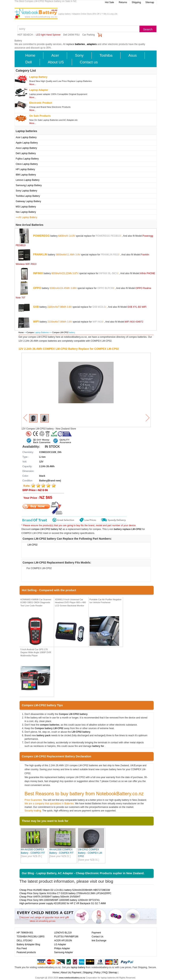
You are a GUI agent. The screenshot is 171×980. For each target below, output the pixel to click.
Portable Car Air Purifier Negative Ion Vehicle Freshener (106, 601)
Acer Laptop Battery (26, 137)
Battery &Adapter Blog (28, 944)
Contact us (89, 62)
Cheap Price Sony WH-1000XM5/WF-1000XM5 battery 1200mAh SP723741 (60, 900)
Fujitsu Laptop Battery (27, 159)
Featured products (26, 952)
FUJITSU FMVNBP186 (66, 937)
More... (33, 84)
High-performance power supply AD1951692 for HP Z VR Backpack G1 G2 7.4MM (63, 903)
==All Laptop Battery (27, 217)
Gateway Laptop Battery (28, 201)
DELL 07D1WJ (25, 941)
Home (30, 55)
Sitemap (150, 2)
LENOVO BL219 (63, 933)
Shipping (136, 2)
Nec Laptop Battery (26, 212)
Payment (96, 933)
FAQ (105, 972)
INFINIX (38, 273)
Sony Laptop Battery (27, 191)
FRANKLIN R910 (110, 254)
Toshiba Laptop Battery (28, 196)
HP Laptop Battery (25, 169)
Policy (97, 972)
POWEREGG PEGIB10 (108, 236)
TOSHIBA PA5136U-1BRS (31, 937)
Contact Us (98, 937)
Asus (133, 55)
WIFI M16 (98, 322)
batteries (80, 44)
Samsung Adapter (64, 952)
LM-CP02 (33, 545)
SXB (36, 307)
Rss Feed (22, 948)
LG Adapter (60, 944)
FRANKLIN (40, 254)
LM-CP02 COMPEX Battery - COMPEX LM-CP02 (90, 853)
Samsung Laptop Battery (29, 185)
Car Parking (88, 35)
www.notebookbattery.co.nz (72, 978)
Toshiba (106, 55)
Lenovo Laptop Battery (28, 180)
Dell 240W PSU (71, 35)
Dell (29, 62)
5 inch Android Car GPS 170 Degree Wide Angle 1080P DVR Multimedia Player (36, 652)
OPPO (37, 288)
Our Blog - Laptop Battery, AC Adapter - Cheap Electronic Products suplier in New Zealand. (83, 873)
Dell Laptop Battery (26, 153)
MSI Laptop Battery (26, 207)
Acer (55, 55)
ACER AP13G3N (63, 941)
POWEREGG (41, 235)
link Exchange (99, 941)
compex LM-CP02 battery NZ (47, 529)
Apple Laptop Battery (27, 143)
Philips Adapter (62, 948)
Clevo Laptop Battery (27, 164)
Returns (123, 2)
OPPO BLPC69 (105, 288)
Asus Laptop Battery (26, 148)
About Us (66, 972)
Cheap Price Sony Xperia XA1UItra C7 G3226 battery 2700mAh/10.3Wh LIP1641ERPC (65, 893)
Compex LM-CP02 (61, 332)
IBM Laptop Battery (26, 175)
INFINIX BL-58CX (108, 273)
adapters (92, 44)
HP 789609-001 (25, 933)
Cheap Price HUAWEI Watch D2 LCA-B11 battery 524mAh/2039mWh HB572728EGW (65, 890)
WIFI (36, 321)
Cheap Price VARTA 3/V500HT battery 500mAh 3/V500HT (50, 897)
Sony (79, 55)
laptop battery (78, 967)
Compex (30, 332)
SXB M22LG (99, 307)
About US (56, 62)
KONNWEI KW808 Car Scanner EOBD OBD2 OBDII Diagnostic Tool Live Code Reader (36, 603)
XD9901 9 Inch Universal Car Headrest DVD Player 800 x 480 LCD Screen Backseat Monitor (71, 603)
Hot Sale (109, 2)
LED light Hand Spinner (48, 35)
